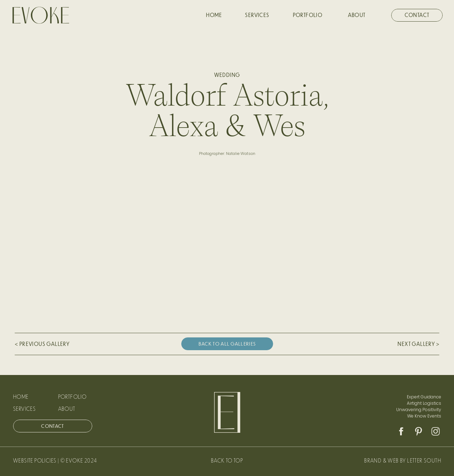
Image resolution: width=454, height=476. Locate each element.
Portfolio (73, 397)
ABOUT (67, 409)
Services (24, 409)
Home (21, 397)
